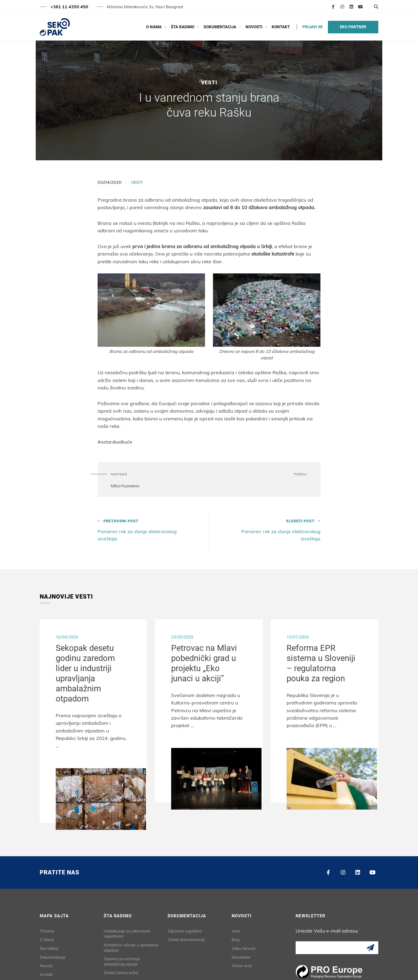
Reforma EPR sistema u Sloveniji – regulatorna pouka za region (324, 664)
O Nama (154, 27)
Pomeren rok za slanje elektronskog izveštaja (140, 530)
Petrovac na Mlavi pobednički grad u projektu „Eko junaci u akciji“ (206, 664)
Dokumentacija (220, 27)
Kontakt (281, 27)
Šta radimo (183, 27)
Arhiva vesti (242, 964)
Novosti (254, 27)
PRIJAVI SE (312, 27)
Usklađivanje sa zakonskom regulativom (127, 932)
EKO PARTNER (353, 27)
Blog (236, 938)
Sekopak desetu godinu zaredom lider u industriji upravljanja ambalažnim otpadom (88, 674)
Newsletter (241, 955)
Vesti (137, 182)
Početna (47, 930)
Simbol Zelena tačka (121, 971)
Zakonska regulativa (185, 930)
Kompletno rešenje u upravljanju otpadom (131, 946)
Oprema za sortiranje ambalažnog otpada (122, 960)
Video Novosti (244, 947)
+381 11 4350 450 (69, 7)
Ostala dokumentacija (186, 938)
